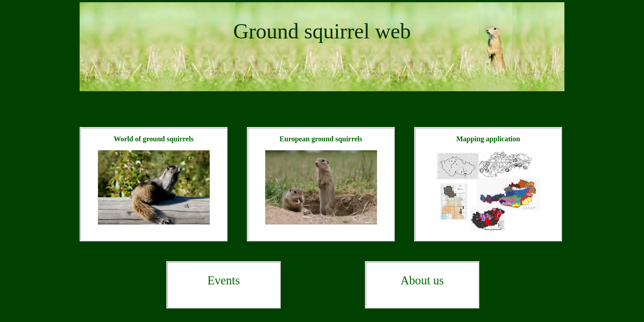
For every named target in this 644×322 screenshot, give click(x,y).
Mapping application (488, 139)
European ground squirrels (321, 139)
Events (224, 280)
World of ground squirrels (154, 139)
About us (422, 280)
